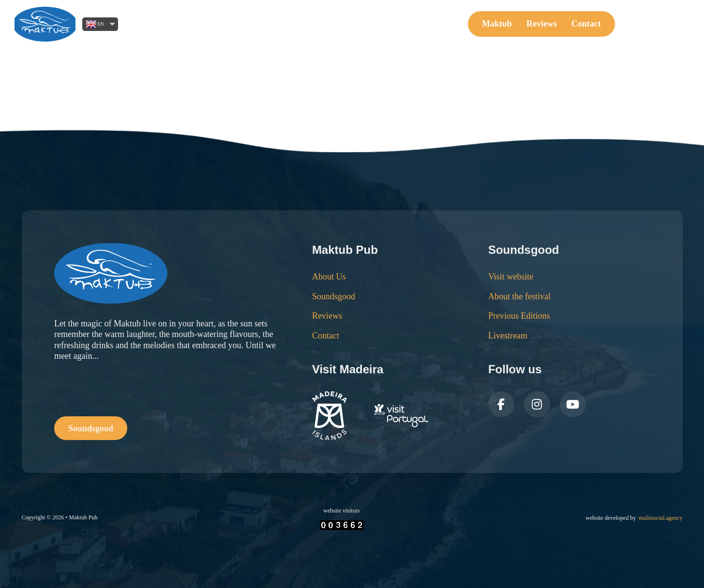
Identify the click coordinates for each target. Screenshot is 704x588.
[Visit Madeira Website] (370, 416)
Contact (586, 24)
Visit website (511, 277)
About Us (329, 277)
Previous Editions (519, 316)
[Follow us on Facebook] (501, 404)
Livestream (508, 336)
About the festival (519, 296)
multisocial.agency (660, 518)
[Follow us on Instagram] (537, 404)
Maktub (497, 24)
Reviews (542, 24)
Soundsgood (657, 24)
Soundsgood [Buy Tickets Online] (91, 428)
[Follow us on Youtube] (573, 404)
